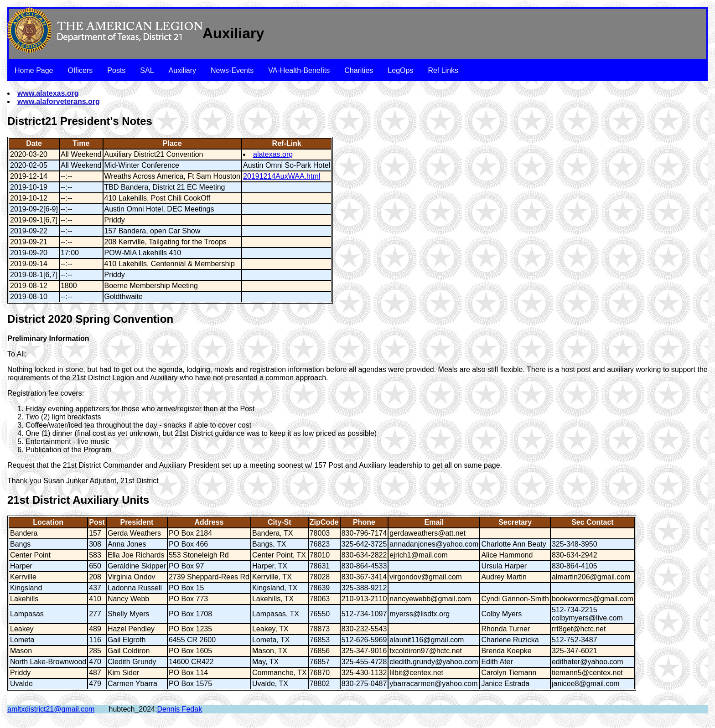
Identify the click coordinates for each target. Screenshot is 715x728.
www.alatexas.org (48, 93)
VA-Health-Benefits (299, 70)
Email (434, 522)
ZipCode (324, 522)
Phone (364, 522)
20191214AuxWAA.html (282, 176)
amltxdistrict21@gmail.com (51, 709)
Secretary (515, 522)
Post (97, 522)
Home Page (34, 70)
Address (209, 522)
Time (81, 143)
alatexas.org (273, 154)
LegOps (400, 70)
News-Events (232, 70)
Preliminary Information (48, 338)
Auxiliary (182, 70)
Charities (359, 70)
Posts (116, 70)
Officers (80, 70)
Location (48, 522)
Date (34, 143)
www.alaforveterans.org (59, 101)
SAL (147, 70)
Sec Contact (592, 522)
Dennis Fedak (179, 709)
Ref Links (443, 70)
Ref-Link (287, 143)
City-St (280, 522)
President (137, 522)
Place (172, 143)
